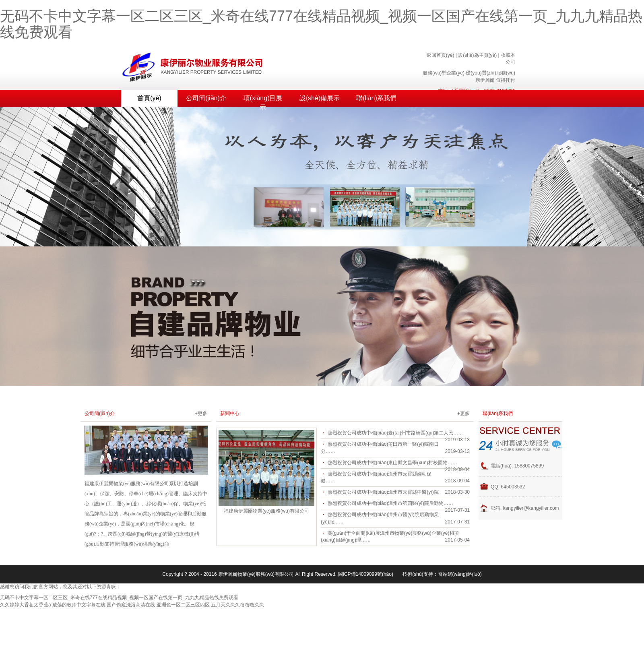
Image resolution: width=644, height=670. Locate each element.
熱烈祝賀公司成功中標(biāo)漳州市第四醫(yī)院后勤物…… (390, 503)
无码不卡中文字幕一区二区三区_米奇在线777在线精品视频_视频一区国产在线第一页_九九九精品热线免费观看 (321, 24)
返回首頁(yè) (441, 55)
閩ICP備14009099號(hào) (366, 574)
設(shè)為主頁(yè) (477, 55)
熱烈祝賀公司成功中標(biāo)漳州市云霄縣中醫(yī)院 (383, 492)
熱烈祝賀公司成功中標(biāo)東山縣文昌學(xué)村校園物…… (392, 463)
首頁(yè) (149, 98)
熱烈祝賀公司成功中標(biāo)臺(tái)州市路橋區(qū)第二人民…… (395, 433)
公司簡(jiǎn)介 (206, 98)
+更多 (201, 414)
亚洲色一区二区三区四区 (183, 605)
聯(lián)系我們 (376, 98)
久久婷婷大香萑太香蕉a (26, 605)
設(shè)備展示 (320, 98)
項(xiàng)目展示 (263, 101)
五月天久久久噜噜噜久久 (237, 605)
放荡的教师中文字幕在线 (79, 605)
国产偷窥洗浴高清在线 (131, 605)
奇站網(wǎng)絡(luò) (460, 574)
